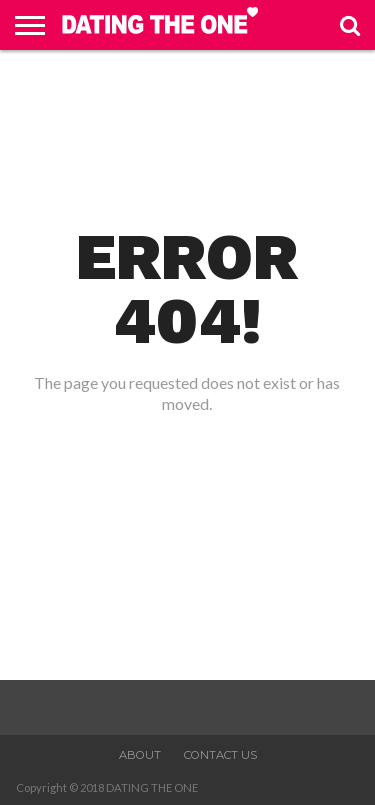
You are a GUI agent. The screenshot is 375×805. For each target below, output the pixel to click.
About (140, 755)
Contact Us (220, 755)
